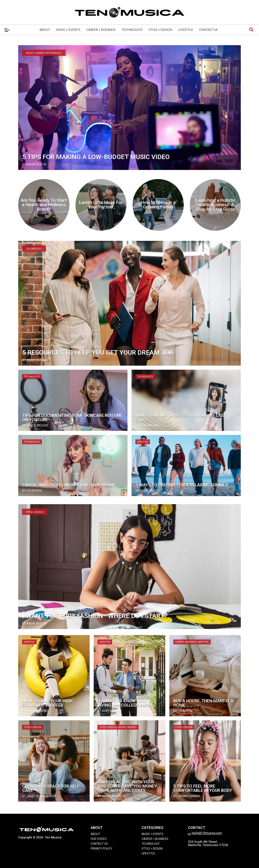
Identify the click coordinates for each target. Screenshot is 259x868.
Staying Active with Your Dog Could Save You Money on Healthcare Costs (127, 786)
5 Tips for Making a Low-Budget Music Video (96, 157)
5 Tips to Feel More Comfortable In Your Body (203, 788)
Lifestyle (186, 30)
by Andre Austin (34, 164)
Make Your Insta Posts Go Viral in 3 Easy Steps (181, 418)
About (45, 30)
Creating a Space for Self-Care (52, 788)
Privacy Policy (101, 849)
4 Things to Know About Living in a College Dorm (125, 703)
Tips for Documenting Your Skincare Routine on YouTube (72, 418)
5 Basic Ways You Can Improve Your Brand (69, 485)
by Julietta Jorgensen (39, 796)
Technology (132, 30)
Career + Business (101, 30)
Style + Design (160, 30)
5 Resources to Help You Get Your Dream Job (98, 352)
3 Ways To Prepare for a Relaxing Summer (182, 485)
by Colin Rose (32, 491)
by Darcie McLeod (35, 425)
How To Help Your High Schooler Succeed (47, 703)
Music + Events (68, 30)
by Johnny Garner (36, 711)
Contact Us (208, 30)
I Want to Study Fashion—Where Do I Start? (95, 616)
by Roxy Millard (148, 425)
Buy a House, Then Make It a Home (203, 703)
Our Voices (99, 839)
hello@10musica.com (207, 833)
